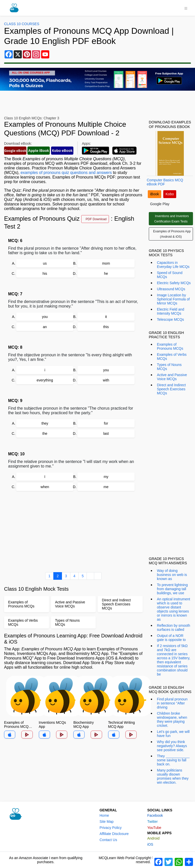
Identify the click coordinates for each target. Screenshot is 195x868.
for (106, 423)
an (45, 327)
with (106, 380)
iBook (155, 194)
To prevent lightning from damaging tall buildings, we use (172, 589)
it (106, 317)
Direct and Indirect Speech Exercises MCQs (171, 389)
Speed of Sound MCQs (170, 275)
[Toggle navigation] (186, 8)
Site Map (107, 822)
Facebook (155, 815)
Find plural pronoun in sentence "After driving (172, 703)
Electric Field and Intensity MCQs (170, 311)
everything (45, 380)
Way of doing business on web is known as (172, 575)
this (106, 327)
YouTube (154, 828)
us (45, 263)
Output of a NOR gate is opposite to (171, 638)
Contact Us (108, 840)
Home (104, 815)
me (106, 487)
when (45, 487)
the (45, 433)
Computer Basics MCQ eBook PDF (165, 182)
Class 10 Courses (22, 24)
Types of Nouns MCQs (169, 367)
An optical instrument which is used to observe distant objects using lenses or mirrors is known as (174, 609)
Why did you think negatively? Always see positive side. (172, 746)
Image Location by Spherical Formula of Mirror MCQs (173, 299)
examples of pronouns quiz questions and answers (66, 173)
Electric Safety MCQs (174, 283)
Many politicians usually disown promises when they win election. (173, 776)
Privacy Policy (111, 828)
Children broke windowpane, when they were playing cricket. (172, 719)
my (106, 477)
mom (106, 263)
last (106, 433)
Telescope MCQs (170, 319)
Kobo (170, 194)
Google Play (160, 204)
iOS (150, 844)
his (45, 274)
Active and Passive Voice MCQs (172, 377)
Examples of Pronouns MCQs (170, 346)
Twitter (152, 822)
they (45, 423)
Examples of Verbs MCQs (172, 357)
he (106, 274)
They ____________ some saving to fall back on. (173, 760)
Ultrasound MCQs (171, 289)
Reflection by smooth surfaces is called (174, 628)
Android (153, 838)
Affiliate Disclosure (114, 834)
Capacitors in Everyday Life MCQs (173, 265)
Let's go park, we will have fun (173, 734)
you (45, 317)
